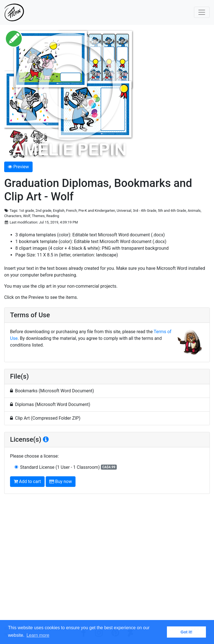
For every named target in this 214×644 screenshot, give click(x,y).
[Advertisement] (107, 562)
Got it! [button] (186, 632)
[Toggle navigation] (202, 12)
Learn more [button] (38, 635)
